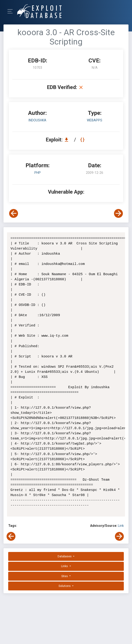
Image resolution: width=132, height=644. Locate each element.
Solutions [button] (65, 586)
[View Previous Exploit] (14, 213)
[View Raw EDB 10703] (83, 140)
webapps (95, 120)
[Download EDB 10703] (68, 140)
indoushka (37, 120)
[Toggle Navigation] (12, 11)
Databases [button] (65, 556)
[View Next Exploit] (118, 213)
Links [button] (65, 566)
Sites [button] (65, 576)
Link (121, 526)
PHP (38, 173)
